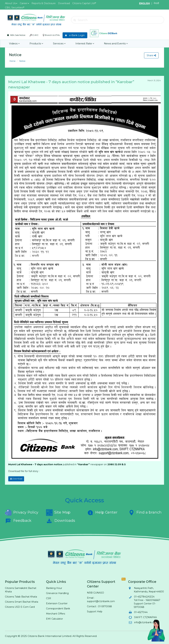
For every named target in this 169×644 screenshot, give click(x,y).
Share (151, 55)
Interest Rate (84, 44)
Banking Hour (54, 588)
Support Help (95, 611)
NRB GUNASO (95, 593)
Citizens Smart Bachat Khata (22, 602)
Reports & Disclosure (44, 3)
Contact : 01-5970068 (99, 606)
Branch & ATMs (51, 35)
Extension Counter (57, 603)
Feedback (18, 521)
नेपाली (156, 3)
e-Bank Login (75, 35)
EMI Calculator (54, 619)
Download (64, 3)
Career (24, 3)
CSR (49, 598)
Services (59, 44)
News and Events (115, 44)
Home (12, 61)
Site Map (58, 512)
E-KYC (34, 35)
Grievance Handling (57, 593)
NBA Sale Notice (16, 35)
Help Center (102, 512)
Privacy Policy (22, 512)
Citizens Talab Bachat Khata (21, 597)
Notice (22, 61)
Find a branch (145, 512)
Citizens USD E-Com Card (20, 607)
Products (36, 44)
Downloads (61, 521)
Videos (14, 44)
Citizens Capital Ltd (83, 3)
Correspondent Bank (58, 608)
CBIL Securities (14, 8)
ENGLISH (144, 3)
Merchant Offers (56, 613)
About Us (11, 3)
